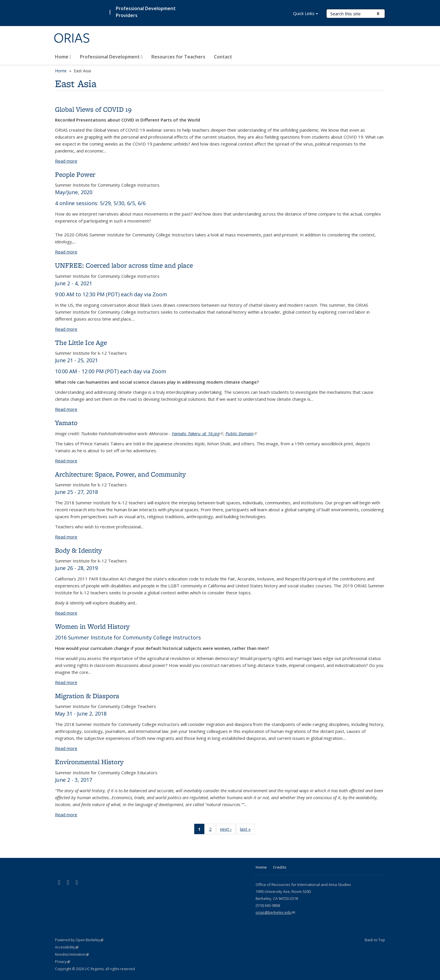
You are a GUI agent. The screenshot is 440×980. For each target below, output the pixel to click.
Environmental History (89, 762)
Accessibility (67, 947)
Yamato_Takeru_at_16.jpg (197, 433)
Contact (223, 57)
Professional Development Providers (146, 12)
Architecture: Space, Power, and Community (120, 474)
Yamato (66, 423)
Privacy (63, 962)
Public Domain (241, 433)
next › (228, 830)
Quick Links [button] (306, 14)
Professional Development (111, 57)
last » (247, 830)
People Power (75, 174)
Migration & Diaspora (87, 696)
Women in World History (92, 626)
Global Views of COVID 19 (93, 109)
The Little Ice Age (81, 342)
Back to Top (375, 940)
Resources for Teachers (178, 57)
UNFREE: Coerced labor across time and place (124, 265)
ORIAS (72, 38)
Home (63, 57)
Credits (280, 867)
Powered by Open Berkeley (79, 940)
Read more (66, 161)
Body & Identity (78, 550)
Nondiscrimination (72, 954)
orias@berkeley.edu (275, 912)
